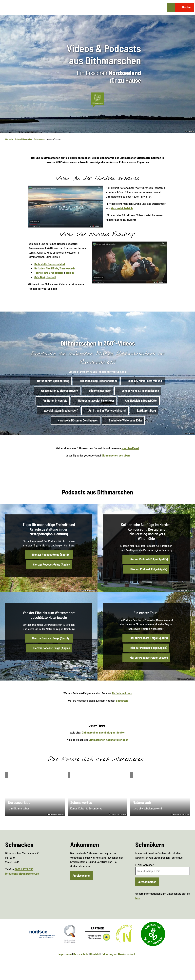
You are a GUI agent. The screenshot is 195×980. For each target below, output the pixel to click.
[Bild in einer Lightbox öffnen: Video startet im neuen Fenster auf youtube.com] (66, 207)
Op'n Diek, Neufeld (45, 277)
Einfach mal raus (122, 693)
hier (138, 898)
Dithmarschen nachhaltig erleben (108, 739)
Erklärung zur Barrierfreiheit (118, 954)
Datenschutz (81, 954)
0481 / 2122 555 (24, 869)
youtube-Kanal (130, 448)
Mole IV (70, 273)
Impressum (65, 954)
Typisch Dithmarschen (24, 139)
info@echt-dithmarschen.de (22, 874)
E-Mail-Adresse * (145, 865)
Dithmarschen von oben (116, 455)
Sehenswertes (40, 139)
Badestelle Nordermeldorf (50, 264)
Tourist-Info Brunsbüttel (49, 273)
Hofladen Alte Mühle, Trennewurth (55, 268)
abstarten (122, 700)
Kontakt (95, 954)
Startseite (9, 139)
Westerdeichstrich (122, 208)
